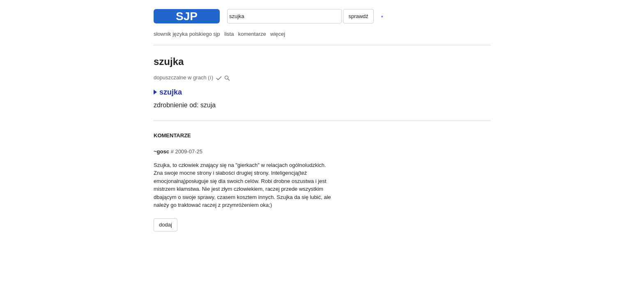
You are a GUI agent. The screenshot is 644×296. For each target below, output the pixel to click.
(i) (211, 78)
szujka (168, 92)
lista (229, 34)
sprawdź (358, 16)
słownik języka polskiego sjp (187, 34)
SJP (187, 16)
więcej (278, 34)
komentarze (252, 34)
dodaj (166, 225)
